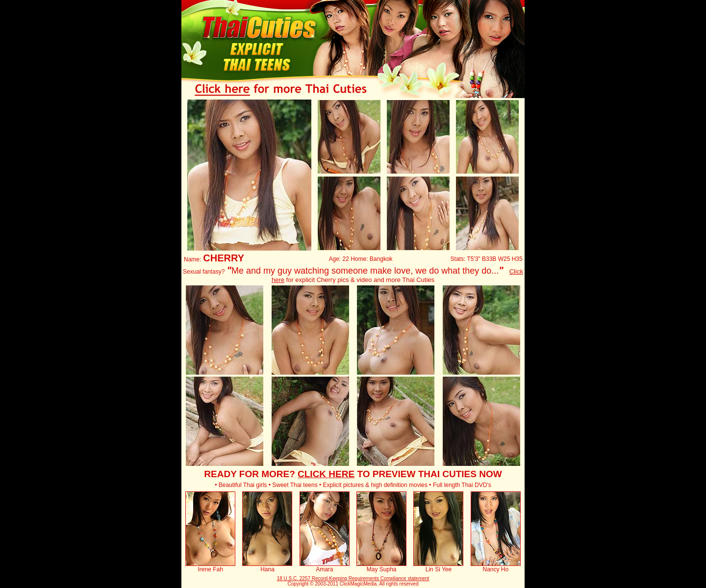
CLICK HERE (326, 474)
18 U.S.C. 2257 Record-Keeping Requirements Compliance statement (353, 578)
